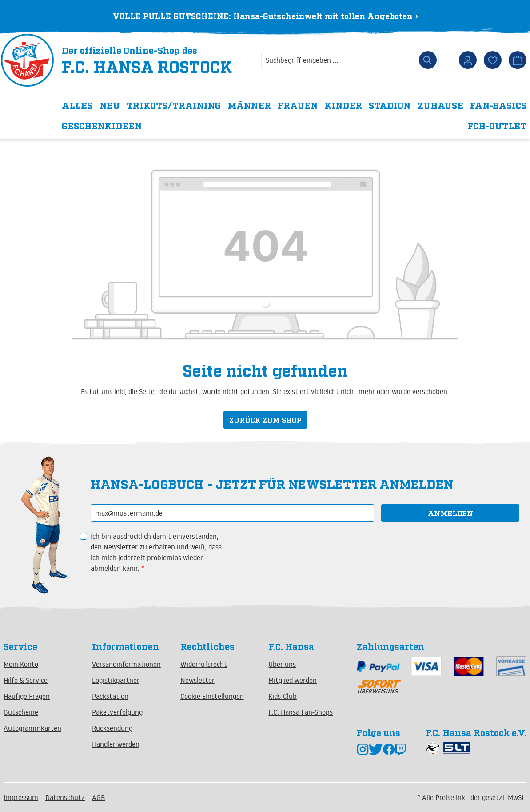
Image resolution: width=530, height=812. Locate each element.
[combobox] (339, 63)
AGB (98, 797)
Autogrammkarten (32, 728)
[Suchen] (428, 63)
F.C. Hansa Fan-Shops (301, 712)
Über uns (282, 664)
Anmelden (450, 513)
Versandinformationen (126, 664)
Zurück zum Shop (265, 422)
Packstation (110, 696)
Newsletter (197, 680)
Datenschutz (65, 797)
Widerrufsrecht (204, 664)
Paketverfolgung (117, 712)
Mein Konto (21, 664)
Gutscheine (21, 712)
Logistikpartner (116, 680)
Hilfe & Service (26, 680)
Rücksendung (112, 728)
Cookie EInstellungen (212, 696)
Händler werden (116, 744)
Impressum (21, 797)
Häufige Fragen (27, 696)
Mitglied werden (293, 680)
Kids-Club (283, 696)
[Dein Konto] (468, 63)
